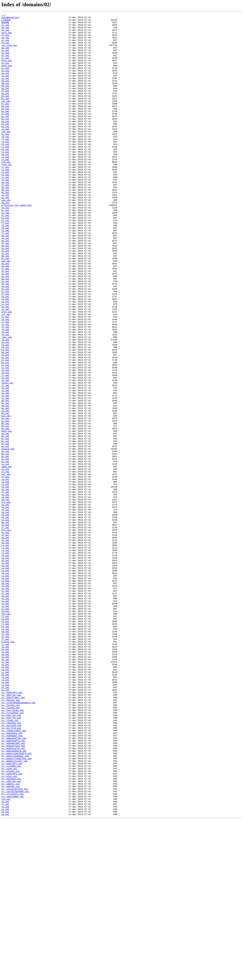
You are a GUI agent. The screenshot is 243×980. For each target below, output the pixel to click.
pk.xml (5, 618)
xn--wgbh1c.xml (11, 938)
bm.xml (5, 125)
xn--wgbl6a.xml (11, 941)
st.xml (5, 710)
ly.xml (5, 475)
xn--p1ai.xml (9, 929)
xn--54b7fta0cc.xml (13, 834)
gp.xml (5, 314)
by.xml (5, 146)
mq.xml (5, 521)
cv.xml (5, 204)
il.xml (5, 362)
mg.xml (5, 490)
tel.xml (6, 734)
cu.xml (5, 201)
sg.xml (5, 682)
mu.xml (5, 533)
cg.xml (5, 168)
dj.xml (5, 219)
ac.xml (5, 27)
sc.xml (5, 673)
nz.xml (5, 594)
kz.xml (5, 439)
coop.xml (7, 195)
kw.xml (5, 432)
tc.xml (5, 728)
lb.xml (5, 445)
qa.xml (5, 649)
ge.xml (5, 286)
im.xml (5, 365)
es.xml (5, 253)
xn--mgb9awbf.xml (12, 880)
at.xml (5, 79)
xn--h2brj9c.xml (11, 859)
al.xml (5, 49)
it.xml (5, 390)
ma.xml (5, 478)
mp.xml (5, 518)
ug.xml (5, 786)
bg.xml (5, 110)
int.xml (6, 375)
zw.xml (5, 975)
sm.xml (5, 697)
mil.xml (6, 496)
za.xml (5, 968)
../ (3, 15)
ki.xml (5, 417)
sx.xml (5, 719)
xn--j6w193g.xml (11, 865)
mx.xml (5, 545)
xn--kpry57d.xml (11, 871)
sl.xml (5, 694)
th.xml (5, 743)
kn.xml (5, 423)
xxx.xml (6, 956)
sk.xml (5, 691)
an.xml (5, 58)
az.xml (5, 91)
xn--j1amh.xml (10, 862)
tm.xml (5, 755)
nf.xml (5, 570)
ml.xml (5, 503)
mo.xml (5, 512)
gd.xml (5, 283)
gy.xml (5, 335)
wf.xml (5, 822)
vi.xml (5, 813)
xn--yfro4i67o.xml (13, 950)
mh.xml (5, 493)
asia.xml (7, 76)
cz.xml (5, 213)
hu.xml (5, 353)
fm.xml (5, 271)
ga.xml (5, 280)
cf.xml (5, 164)
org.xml (6, 600)
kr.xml (5, 429)
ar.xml (5, 67)
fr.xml (5, 277)
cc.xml (5, 158)
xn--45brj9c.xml (11, 831)
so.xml (5, 704)
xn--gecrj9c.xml (11, 856)
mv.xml (5, 539)
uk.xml (5, 789)
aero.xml (7, 37)
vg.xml (5, 810)
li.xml (5, 451)
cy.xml (5, 210)
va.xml (5, 801)
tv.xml (5, 774)
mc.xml (5, 481)
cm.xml (5, 183)
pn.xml (5, 627)
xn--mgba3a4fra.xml (13, 886)
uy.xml (5, 795)
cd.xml (5, 161)
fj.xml (5, 265)
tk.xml (5, 749)
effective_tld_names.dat (16, 244)
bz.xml (5, 149)
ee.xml (5, 241)
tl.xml (5, 752)
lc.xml (5, 448)
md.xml (5, 484)
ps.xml (5, 637)
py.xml (5, 646)
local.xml (7, 457)
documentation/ (11, 18)
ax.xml (5, 88)
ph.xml (5, 615)
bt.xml (5, 140)
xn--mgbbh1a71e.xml (13, 895)
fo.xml (5, 274)
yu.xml (5, 965)
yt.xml (5, 962)
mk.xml (5, 499)
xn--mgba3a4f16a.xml (14, 883)
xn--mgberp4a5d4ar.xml (15, 905)
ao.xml (5, 61)
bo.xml (5, 131)
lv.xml (5, 472)
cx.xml (5, 207)
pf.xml (5, 609)
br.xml (5, 134)
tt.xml (5, 771)
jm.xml (5, 396)
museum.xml (8, 536)
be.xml (5, 104)
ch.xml (5, 171)
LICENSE (6, 21)
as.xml (5, 73)
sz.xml (5, 725)
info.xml (7, 372)
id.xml (5, 356)
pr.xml (5, 630)
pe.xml (5, 606)
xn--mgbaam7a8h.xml (13, 889)
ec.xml (5, 235)
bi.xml (5, 116)
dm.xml (5, 225)
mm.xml (5, 506)
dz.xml (5, 231)
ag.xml (5, 43)
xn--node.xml (9, 920)
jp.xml (5, 405)
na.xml (5, 554)
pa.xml (5, 603)
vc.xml (5, 804)
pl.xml (5, 621)
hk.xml (5, 338)
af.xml (5, 40)
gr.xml (5, 320)
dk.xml (5, 222)
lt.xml (5, 466)
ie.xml (5, 359)
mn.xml (5, 509)
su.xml (5, 713)
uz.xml (5, 798)
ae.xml (5, 34)
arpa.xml (7, 70)
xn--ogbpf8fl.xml (12, 926)
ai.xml (5, 46)
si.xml (5, 688)
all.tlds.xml (9, 52)
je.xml (5, 393)
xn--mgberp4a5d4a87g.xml (16, 901)
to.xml (5, 761)
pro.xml (6, 633)
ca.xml (5, 152)
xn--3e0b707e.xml (12, 828)
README (5, 24)
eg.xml (5, 247)
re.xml (5, 652)
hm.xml (5, 341)
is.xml (5, 387)
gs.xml (5, 323)
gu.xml (5, 329)
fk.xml (5, 268)
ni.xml (5, 576)
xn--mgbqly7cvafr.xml (15, 911)
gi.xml (5, 298)
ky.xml (5, 436)
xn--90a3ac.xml (11, 838)
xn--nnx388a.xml (11, 917)
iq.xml (5, 381)
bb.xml (5, 97)
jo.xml (5, 399)
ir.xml (5, 384)
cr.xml (5, 198)
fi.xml (5, 262)
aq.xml (5, 64)
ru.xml (5, 661)
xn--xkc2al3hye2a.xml (15, 944)
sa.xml (5, 667)
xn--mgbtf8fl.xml (12, 914)
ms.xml (5, 527)
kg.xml (5, 411)
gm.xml (5, 305)
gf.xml (5, 289)
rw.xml (5, 664)
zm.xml (5, 972)
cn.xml (5, 186)
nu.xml (5, 591)
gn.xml (5, 308)
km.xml (5, 420)
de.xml (5, 216)
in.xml (5, 369)
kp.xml (5, 426)
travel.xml (8, 767)
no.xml (5, 582)
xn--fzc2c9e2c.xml (13, 853)
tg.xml (5, 740)
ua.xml (5, 783)
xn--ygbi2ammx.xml (13, 953)
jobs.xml (7, 402)
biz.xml (6, 119)
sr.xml (5, 707)
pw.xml (5, 643)
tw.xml (5, 777)
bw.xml (5, 143)
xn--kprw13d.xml (11, 868)
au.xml (5, 82)
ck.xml (5, 177)
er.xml (5, 250)
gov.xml (6, 311)
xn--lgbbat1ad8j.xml (14, 874)
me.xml (5, 487)
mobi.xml (7, 515)
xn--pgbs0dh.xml (11, 932)
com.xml (6, 192)
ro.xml (5, 655)
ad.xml (5, 30)
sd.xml (5, 676)
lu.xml (5, 469)
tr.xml (5, 764)
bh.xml (5, 113)
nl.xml (5, 579)
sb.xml (5, 670)
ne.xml (5, 563)
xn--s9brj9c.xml (11, 935)
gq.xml (5, 317)
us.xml (5, 792)
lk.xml (5, 454)
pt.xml (5, 640)
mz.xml (5, 551)
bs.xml (5, 137)
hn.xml (5, 344)
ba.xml (5, 94)
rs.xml (5, 658)
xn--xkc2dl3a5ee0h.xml (15, 947)
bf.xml (5, 107)
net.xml (6, 566)
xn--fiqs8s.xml (11, 844)
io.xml (5, 378)
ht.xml (5, 350)
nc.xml (5, 560)
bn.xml (5, 128)
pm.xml (5, 624)
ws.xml (5, 825)
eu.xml (5, 259)
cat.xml (6, 155)
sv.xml (5, 716)
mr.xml (5, 524)
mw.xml (5, 542)
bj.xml (5, 122)
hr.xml (5, 347)
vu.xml (5, 819)
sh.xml (5, 685)
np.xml (5, 585)
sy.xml (5, 722)
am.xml (5, 55)
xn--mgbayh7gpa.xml (13, 892)
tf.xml (5, 737)
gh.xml (5, 295)
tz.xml (5, 780)
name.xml (7, 557)
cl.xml (5, 180)
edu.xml (6, 238)
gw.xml (5, 332)
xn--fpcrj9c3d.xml (13, 850)
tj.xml (5, 746)
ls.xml (5, 463)
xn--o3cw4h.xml (11, 923)
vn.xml (5, 816)
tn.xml (5, 758)
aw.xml (5, 85)
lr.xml (5, 460)
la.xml (5, 442)
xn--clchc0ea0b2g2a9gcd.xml (18, 841)
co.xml (5, 189)
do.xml (5, 228)
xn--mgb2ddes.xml (12, 877)
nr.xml (5, 588)
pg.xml (5, 612)
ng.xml (5, 573)
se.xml (5, 679)
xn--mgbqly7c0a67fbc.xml (16, 908)
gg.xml (5, 292)
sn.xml (5, 700)
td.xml (5, 731)
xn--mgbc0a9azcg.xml (14, 898)
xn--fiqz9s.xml (11, 847)
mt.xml (5, 530)
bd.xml (5, 101)
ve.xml (5, 807)
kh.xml (5, 414)
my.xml (5, 548)
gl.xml (5, 302)
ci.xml (5, 174)
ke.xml (5, 408)
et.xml (5, 256)
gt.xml (5, 326)
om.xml (5, 597)
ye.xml (5, 959)
